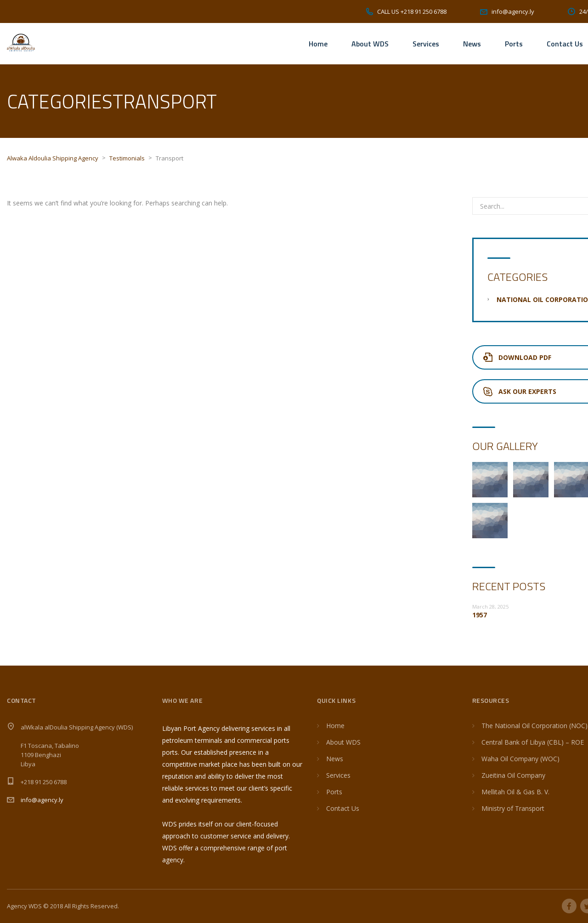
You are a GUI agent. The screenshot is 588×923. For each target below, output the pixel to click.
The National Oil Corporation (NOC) (534, 726)
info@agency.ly (42, 800)
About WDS (370, 44)
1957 (480, 615)
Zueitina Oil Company (513, 775)
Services (426, 44)
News (472, 44)
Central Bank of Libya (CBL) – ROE (533, 742)
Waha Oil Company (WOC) (520, 759)
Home (318, 44)
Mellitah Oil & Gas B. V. (515, 792)
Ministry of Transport (513, 808)
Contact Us (565, 44)
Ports (514, 44)
